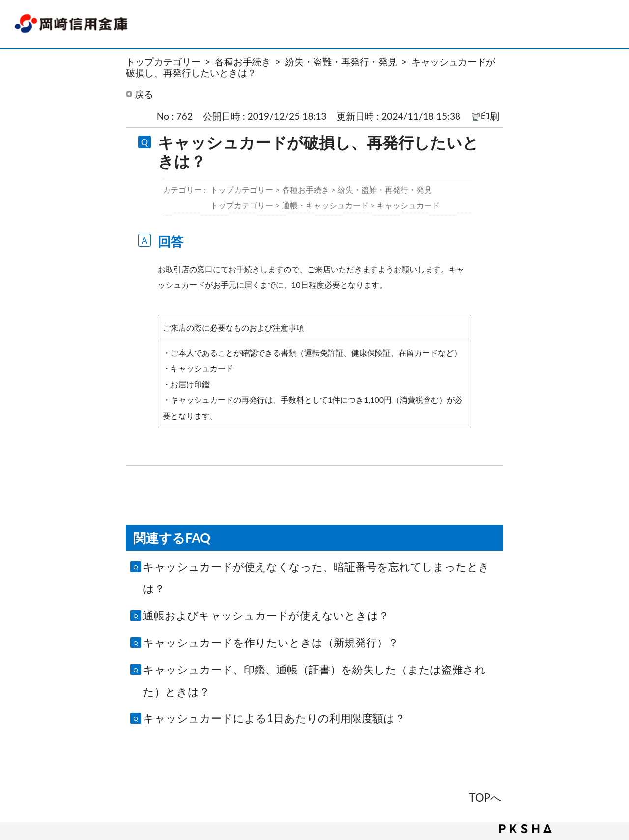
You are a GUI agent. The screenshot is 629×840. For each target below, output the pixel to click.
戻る (144, 94)
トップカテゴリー (163, 62)
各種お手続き (243, 62)
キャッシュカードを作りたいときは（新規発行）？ (271, 642)
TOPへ (485, 798)
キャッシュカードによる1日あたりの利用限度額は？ (274, 718)
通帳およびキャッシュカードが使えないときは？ (266, 615)
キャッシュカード (408, 205)
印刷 (490, 116)
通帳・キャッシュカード (325, 205)
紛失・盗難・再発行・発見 (341, 62)
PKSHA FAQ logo (526, 829)
